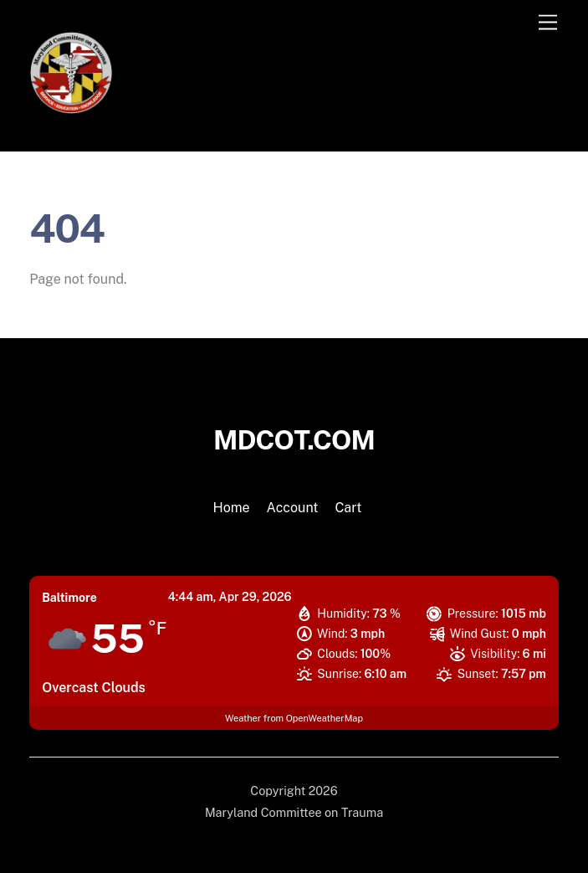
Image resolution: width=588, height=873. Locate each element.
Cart (348, 508)
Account (293, 508)
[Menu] (548, 23)
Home (232, 508)
